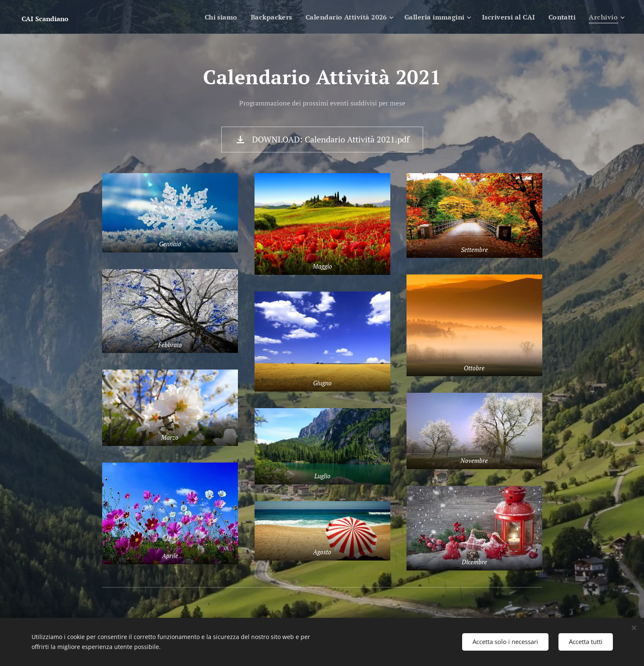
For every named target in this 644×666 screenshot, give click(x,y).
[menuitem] (211, 17)
